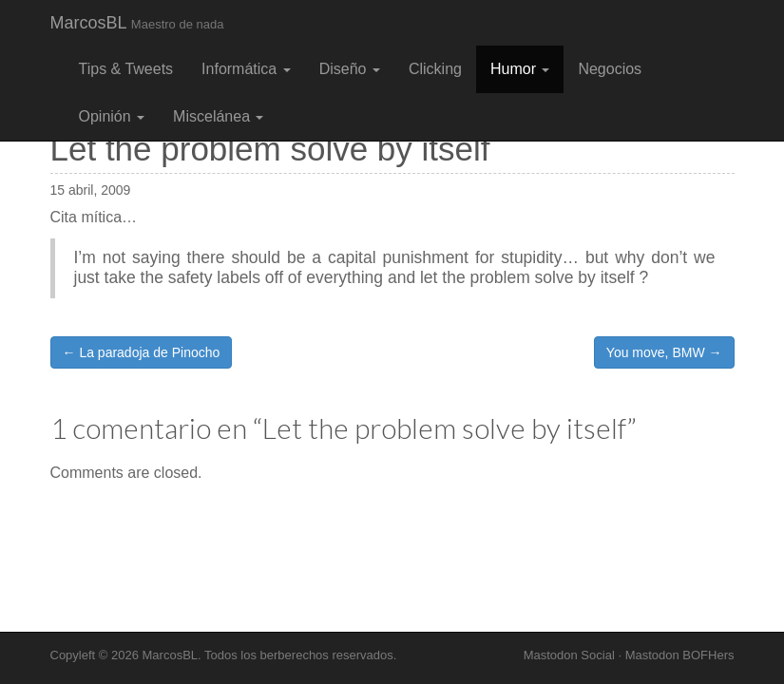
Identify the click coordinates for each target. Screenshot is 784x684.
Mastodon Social (569, 655)
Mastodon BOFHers (680, 655)
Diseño (350, 69)
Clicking (435, 69)
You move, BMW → (664, 352)
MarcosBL (137, 23)
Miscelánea (218, 116)
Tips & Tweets (126, 69)
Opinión (112, 116)
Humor (520, 69)
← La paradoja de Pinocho (142, 352)
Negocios (610, 69)
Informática (246, 69)
